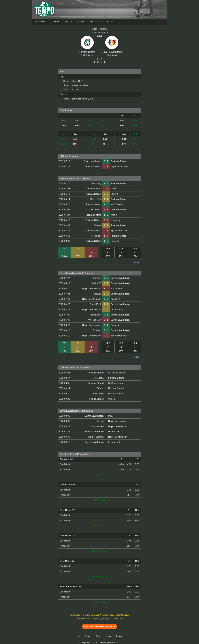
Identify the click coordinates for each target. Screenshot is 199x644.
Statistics (96, 22)
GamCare (119, 619)
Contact (119, 636)
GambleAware (83, 619)
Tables (55, 22)
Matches (40, 22)
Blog (110, 22)
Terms (99, 636)
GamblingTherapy (101, 619)
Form (81, 22)
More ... (138, 262)
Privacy (88, 636)
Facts (68, 22)
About (109, 636)
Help (78, 636)
